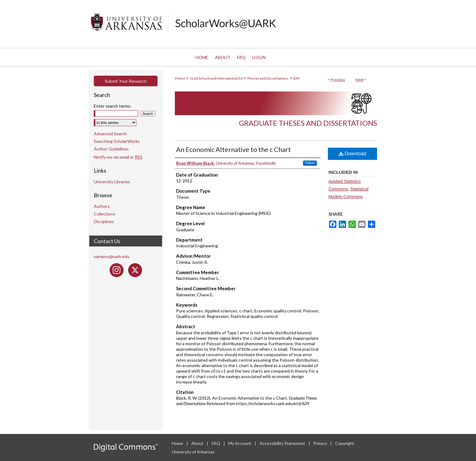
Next (359, 79)
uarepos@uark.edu (112, 256)
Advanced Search (110, 134)
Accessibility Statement (283, 443)
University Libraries (112, 182)
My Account (240, 443)
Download (353, 154)
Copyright (345, 443)
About (198, 443)
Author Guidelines (111, 149)
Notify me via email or (118, 157)
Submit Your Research (126, 81)
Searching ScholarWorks (117, 141)
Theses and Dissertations (268, 78)
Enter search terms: (113, 106)
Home (180, 78)
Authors (102, 206)
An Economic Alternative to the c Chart (233, 149)
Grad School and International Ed (216, 78)
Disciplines (104, 221)
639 (296, 78)
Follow (310, 163)
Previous (338, 79)
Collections (105, 214)
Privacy (321, 443)
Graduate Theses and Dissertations (308, 123)
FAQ (216, 443)
